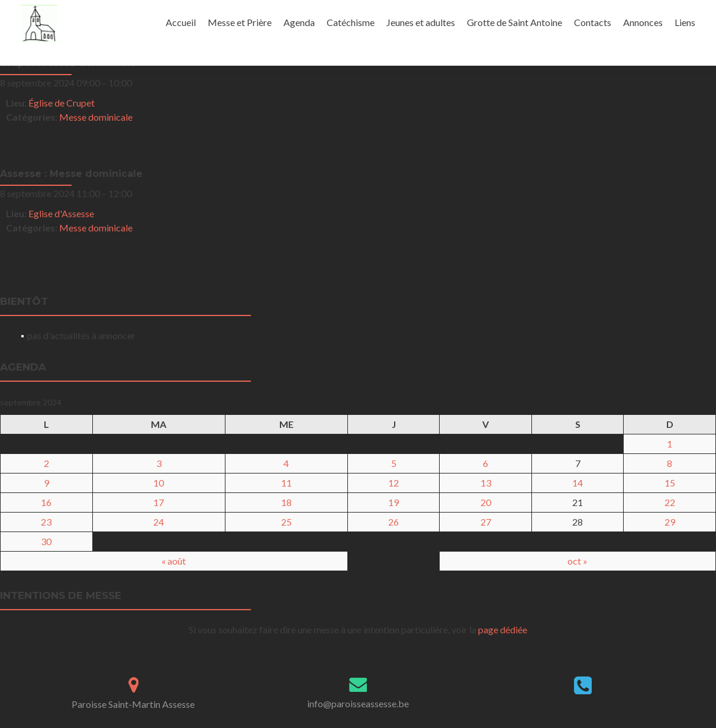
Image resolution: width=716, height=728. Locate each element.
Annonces (643, 22)
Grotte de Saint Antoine (515, 22)
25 (286, 522)
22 (670, 502)
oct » (578, 561)
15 (670, 483)
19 (394, 502)
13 (486, 483)
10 (159, 483)
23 (46, 522)
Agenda (299, 22)
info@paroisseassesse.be (358, 703)
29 (670, 522)
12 (394, 483)
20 (486, 502)
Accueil (181, 22)
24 (159, 522)
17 (159, 502)
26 (394, 522)
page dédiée (503, 629)
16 (46, 502)
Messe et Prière (240, 22)
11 (286, 483)
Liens (685, 22)
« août (174, 561)
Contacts (593, 22)
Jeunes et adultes (421, 22)
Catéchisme (351, 22)
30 (46, 541)
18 (286, 502)
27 (486, 522)
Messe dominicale (96, 117)
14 (578, 483)
